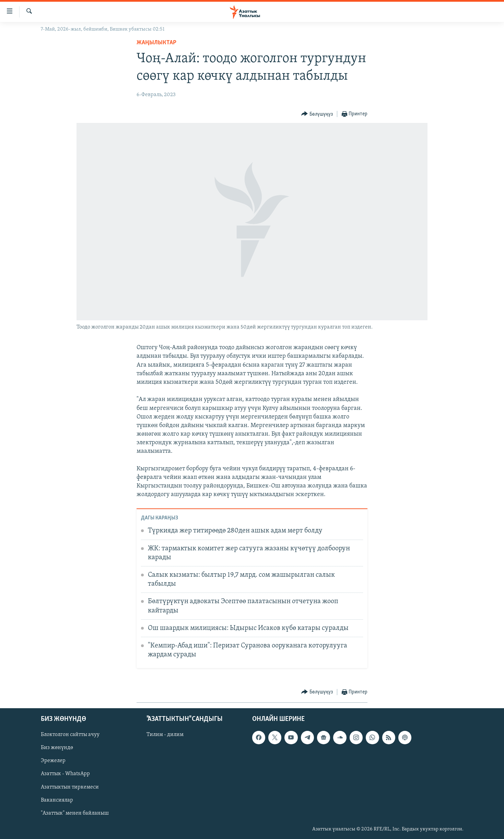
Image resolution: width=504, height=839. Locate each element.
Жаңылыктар (156, 43)
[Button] (317, 114)
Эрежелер (53, 761)
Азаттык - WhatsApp (65, 774)
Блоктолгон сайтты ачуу (70, 735)
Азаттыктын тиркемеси (70, 787)
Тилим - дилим (165, 735)
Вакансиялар (57, 800)
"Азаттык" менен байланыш (75, 813)
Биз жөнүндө (57, 748)
